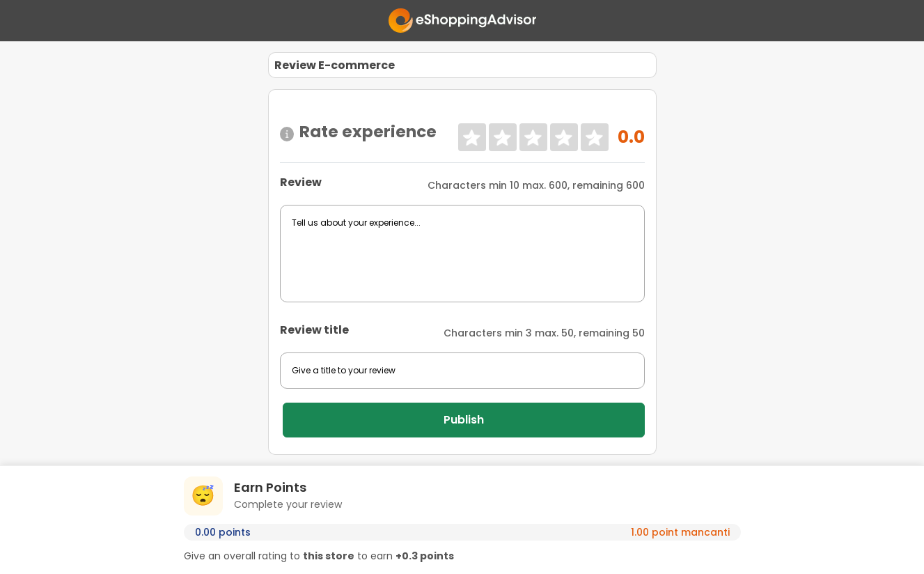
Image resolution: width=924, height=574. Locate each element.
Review (301, 182)
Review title (314, 330)
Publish (464, 420)
